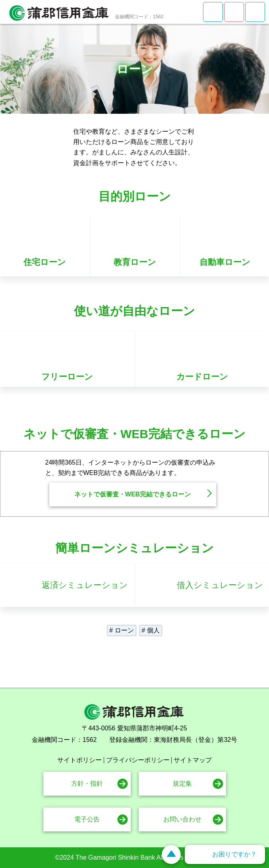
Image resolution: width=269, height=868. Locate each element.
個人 (153, 630)
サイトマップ (193, 760)
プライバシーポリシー (138, 760)
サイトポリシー (79, 760)
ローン (124, 630)
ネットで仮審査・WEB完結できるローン (133, 494)
